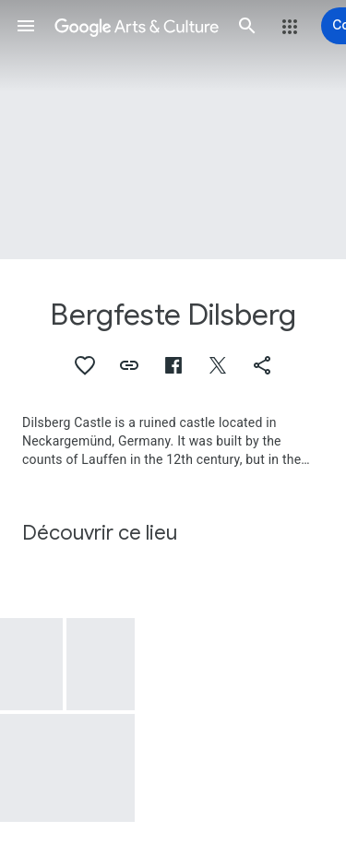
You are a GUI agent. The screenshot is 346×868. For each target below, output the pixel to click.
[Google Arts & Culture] (137, 26)
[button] (26, 26)
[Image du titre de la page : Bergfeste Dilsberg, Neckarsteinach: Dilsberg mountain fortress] (173, 130)
